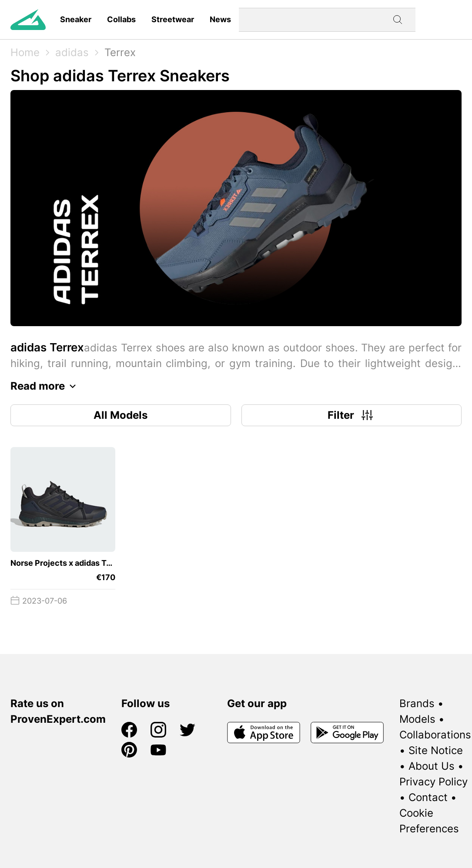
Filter (351, 415)
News (220, 19)
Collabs (121, 19)
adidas (72, 52)
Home (25, 52)
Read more (45, 386)
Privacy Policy (434, 782)
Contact (428, 797)
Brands (417, 703)
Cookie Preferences (429, 821)
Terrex (120, 52)
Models (417, 719)
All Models (121, 415)
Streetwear (173, 19)
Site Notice (436, 750)
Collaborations (435, 735)
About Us (432, 766)
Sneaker (76, 19)
